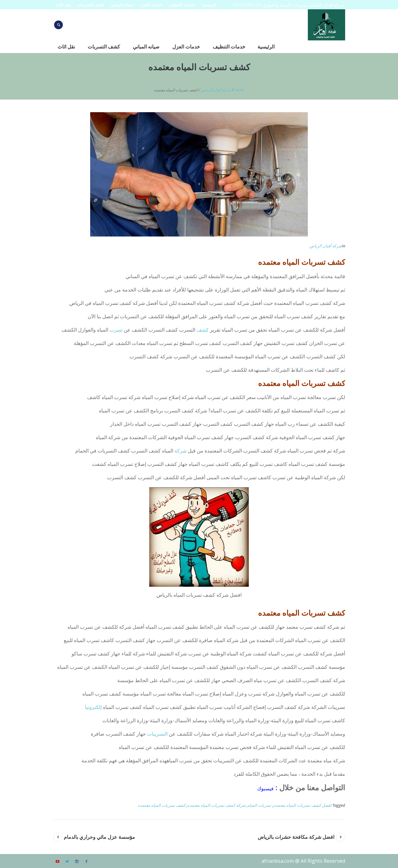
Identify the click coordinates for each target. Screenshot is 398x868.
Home (239, 90)
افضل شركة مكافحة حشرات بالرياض (296, 837)
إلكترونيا (93, 707)
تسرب (116, 330)
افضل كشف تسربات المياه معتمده (302, 805)
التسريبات (157, 734)
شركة (180, 451)
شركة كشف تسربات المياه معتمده (217, 805)
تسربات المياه (259, 805)
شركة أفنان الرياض (216, 90)
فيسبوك (265, 788)
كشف (203, 330)
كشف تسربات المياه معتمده (162, 805)
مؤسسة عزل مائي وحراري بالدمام (99, 837)
